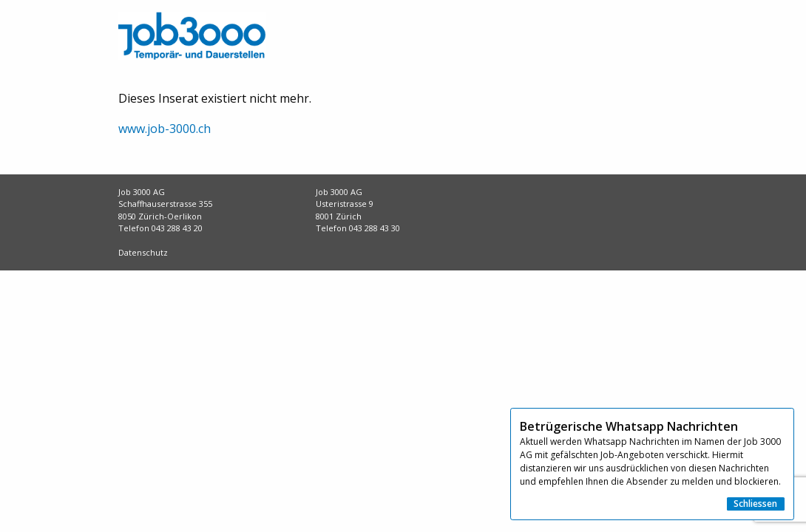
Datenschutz (143, 252)
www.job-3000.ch (165, 129)
